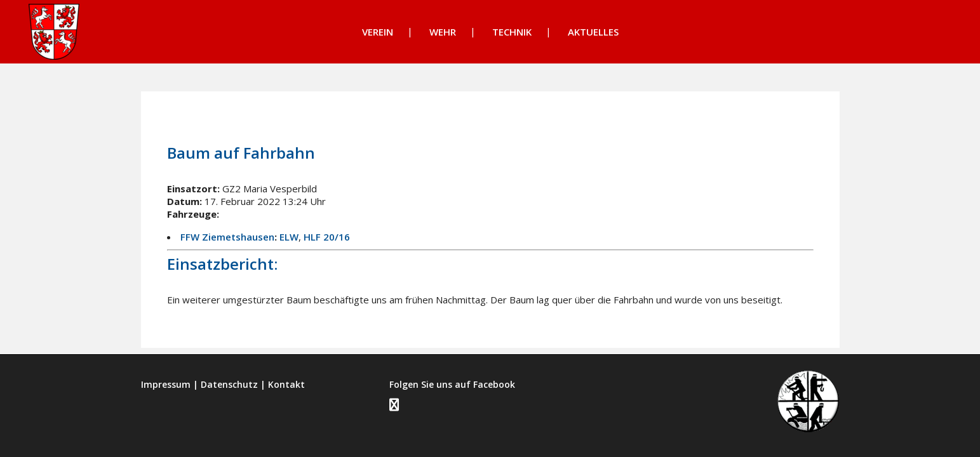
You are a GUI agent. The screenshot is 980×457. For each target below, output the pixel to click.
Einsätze (284, 118)
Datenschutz (229, 384)
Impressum (166, 384)
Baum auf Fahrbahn (241, 153)
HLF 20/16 (327, 237)
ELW (289, 237)
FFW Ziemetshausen (227, 237)
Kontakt (286, 384)
